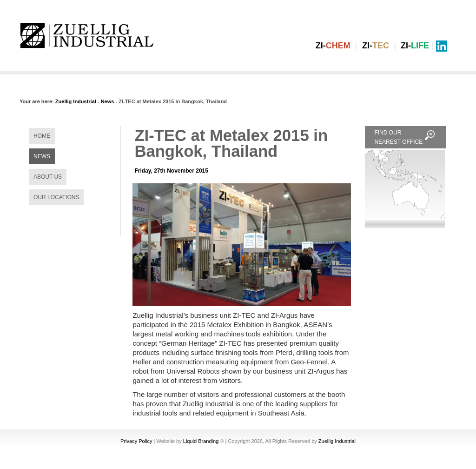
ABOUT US (48, 177)
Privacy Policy (136, 441)
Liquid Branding (201, 441)
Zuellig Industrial (76, 101)
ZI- (333, 46)
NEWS (42, 156)
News (108, 101)
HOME (42, 136)
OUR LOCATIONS (56, 197)
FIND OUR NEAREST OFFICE (406, 137)
